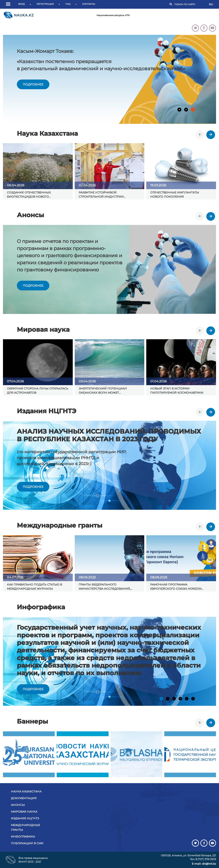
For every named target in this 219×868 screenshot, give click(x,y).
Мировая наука (24, 812)
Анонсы (18, 805)
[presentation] (200, 135)
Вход (22, 4)
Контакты (89, 4)
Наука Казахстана (26, 791)
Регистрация (45, 4)
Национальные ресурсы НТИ (113, 15)
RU (211, 4)
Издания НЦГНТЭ (25, 818)
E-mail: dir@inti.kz (204, 864)
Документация (24, 798)
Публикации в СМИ (27, 843)
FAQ (68, 4)
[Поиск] (190, 4)
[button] (9, 4)
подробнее (33, 84)
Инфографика (23, 837)
